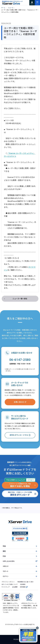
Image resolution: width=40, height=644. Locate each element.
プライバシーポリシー (8, 582)
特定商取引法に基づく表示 (25, 582)
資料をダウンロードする (19, 435)
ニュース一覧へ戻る (20, 299)
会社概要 (15, 587)
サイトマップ (6, 587)
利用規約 (23, 584)
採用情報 (24, 587)
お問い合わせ (19, 402)
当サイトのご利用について (10, 584)
